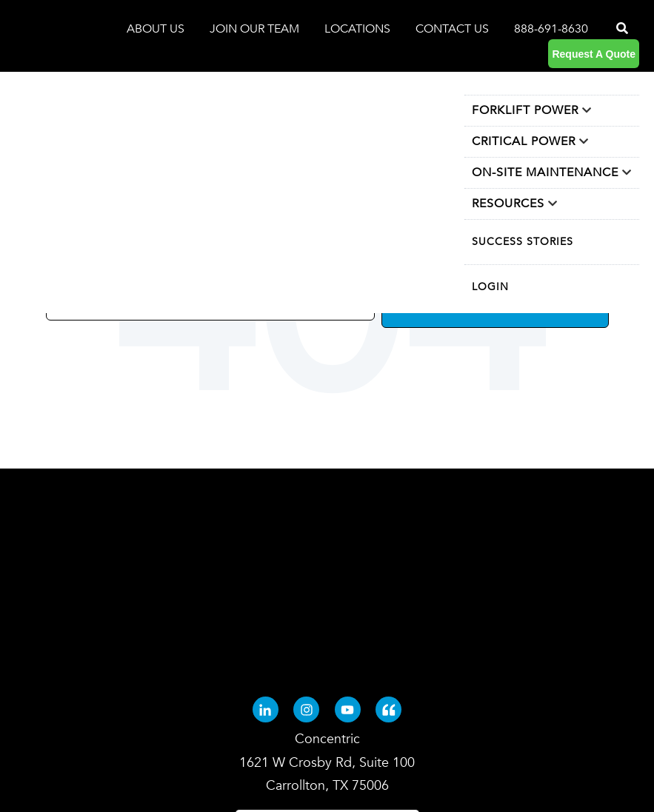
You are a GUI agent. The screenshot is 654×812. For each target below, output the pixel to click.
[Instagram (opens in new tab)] (306, 566)
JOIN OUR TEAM (256, 29)
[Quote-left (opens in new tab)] (388, 566)
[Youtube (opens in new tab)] (348, 566)
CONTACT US (452, 29)
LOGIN (490, 287)
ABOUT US (157, 29)
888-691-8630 (551, 29)
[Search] (621, 29)
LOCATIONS (359, 29)
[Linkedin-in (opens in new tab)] (266, 566)
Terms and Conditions (327, 764)
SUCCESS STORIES (523, 242)
